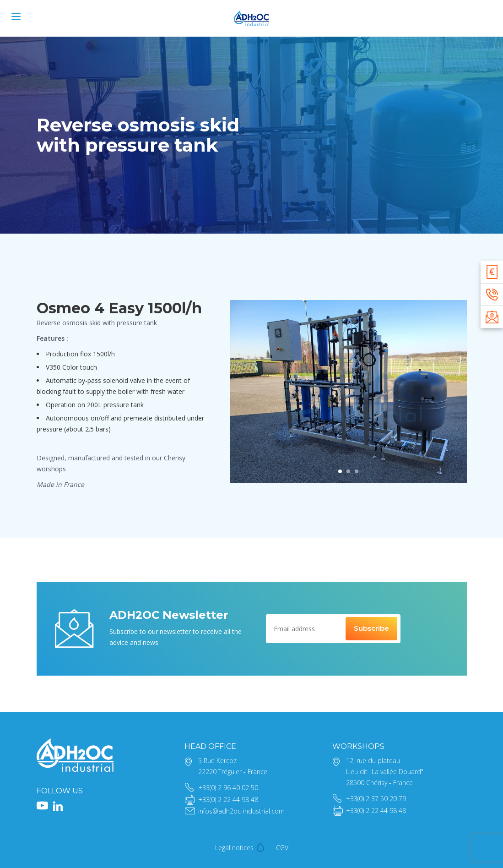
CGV (282, 848)
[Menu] (16, 16)
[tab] (340, 471)
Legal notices (234, 848)
